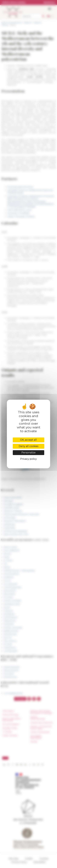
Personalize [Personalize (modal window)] (28, 453)
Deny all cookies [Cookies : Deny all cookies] (28, 446)
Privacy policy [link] (28, 459)
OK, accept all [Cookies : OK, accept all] (28, 440)
